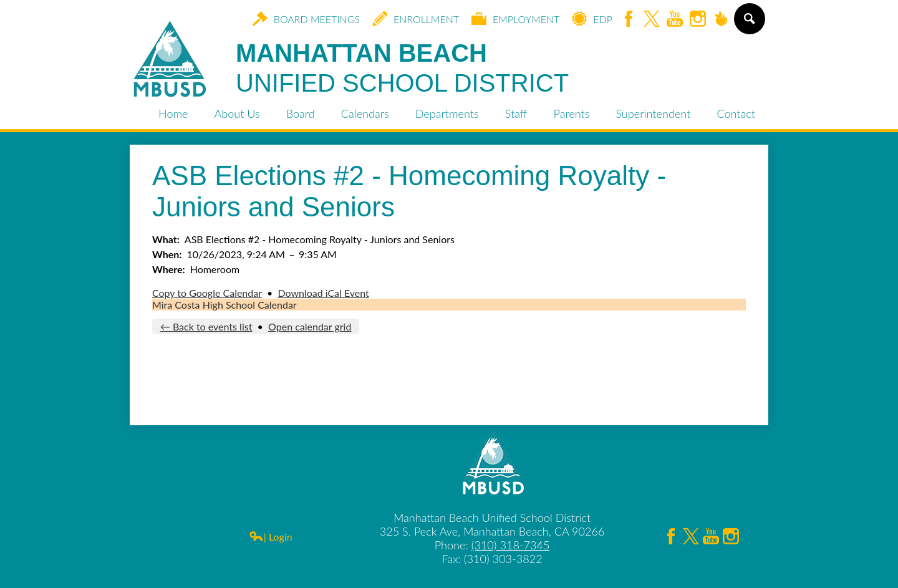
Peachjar (721, 20)
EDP (592, 19)
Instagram (698, 20)
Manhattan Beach (402, 69)
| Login (271, 537)
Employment (515, 19)
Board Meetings (306, 19)
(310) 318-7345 (511, 545)
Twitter (652, 20)
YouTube (675, 20)
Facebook (629, 20)
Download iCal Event (323, 293)
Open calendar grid (310, 326)
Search (749, 24)
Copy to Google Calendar (207, 293)
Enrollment (416, 19)
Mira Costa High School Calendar (224, 305)
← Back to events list (206, 326)
